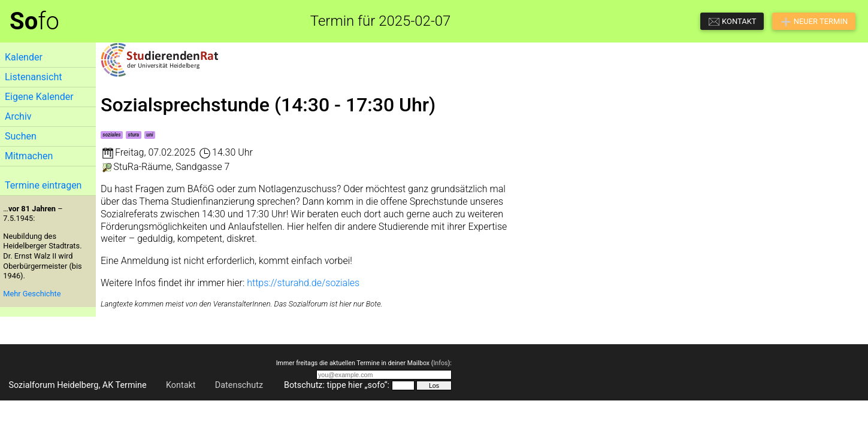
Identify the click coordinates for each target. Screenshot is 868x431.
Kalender (24, 57)
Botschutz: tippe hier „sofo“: (337, 385)
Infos (440, 363)
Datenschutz (239, 385)
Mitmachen (29, 156)
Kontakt (181, 385)
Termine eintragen (43, 185)
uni (149, 135)
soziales (111, 135)
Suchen (21, 136)
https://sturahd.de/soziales (303, 283)
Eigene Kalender (39, 97)
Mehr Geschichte (32, 294)
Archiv (18, 116)
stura (134, 135)
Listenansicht (33, 77)
